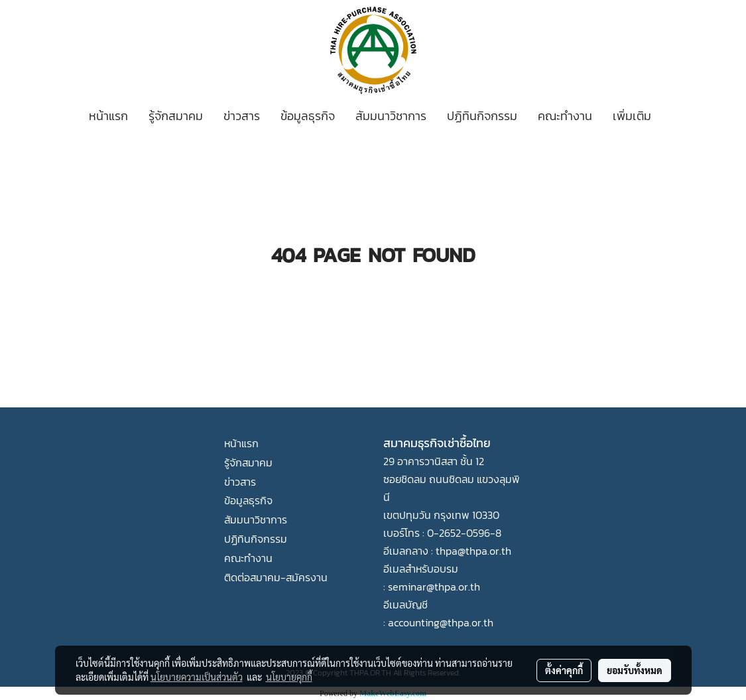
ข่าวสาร (242, 116)
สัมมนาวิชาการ (391, 116)
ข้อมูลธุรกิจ (308, 116)
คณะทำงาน (565, 116)
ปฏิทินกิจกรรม (482, 116)
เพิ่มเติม (632, 116)
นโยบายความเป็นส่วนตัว (197, 677)
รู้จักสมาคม (176, 116)
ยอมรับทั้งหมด (635, 670)
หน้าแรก (108, 116)
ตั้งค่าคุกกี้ (564, 670)
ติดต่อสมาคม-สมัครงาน (276, 577)
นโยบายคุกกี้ (289, 677)
